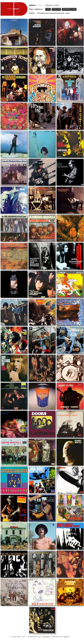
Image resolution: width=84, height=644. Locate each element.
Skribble (46, 198)
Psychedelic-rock (69, 9)
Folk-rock (56, 9)
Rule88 (66, 198)
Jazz (48, 9)
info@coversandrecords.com (53, 13)
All (40, 5)
